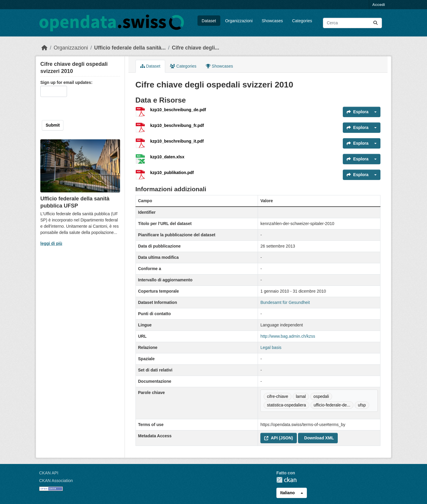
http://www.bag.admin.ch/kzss (288, 336)
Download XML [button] (319, 438)
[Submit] (375, 23)
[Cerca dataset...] (352, 23)
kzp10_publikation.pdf (172, 173)
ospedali (321, 396)
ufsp (362, 405)
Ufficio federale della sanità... (130, 48)
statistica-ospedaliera (286, 405)
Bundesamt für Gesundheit (285, 302)
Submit (53, 125)
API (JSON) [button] (279, 438)
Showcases (273, 21)
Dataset (209, 21)
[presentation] (79, 109)
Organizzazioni (239, 21)
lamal (301, 396)
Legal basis (271, 347)
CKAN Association (56, 481)
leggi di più (51, 243)
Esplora (357, 112)
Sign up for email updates (66, 82)
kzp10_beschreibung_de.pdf (178, 110)
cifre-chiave (278, 396)
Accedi (379, 5)
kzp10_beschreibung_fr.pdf (177, 125)
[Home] (44, 48)
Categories (302, 21)
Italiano (287, 493)
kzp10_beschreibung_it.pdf (177, 141)
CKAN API (49, 473)
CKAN (286, 480)
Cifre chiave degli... (196, 48)
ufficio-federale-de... (332, 405)
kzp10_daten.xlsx (167, 157)
